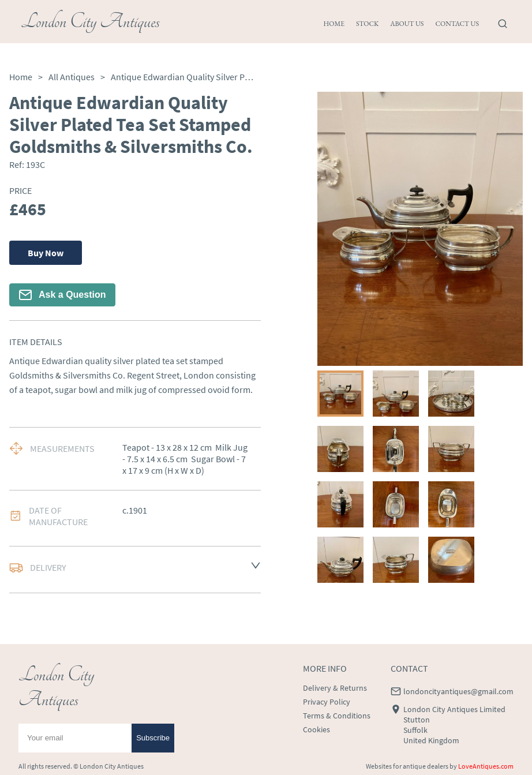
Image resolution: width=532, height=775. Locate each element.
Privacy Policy (327, 702)
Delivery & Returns (335, 688)
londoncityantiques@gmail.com (458, 691)
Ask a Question (62, 295)
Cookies (316, 729)
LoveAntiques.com (486, 766)
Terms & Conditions (337, 716)
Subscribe (153, 738)
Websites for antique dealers (407, 766)
